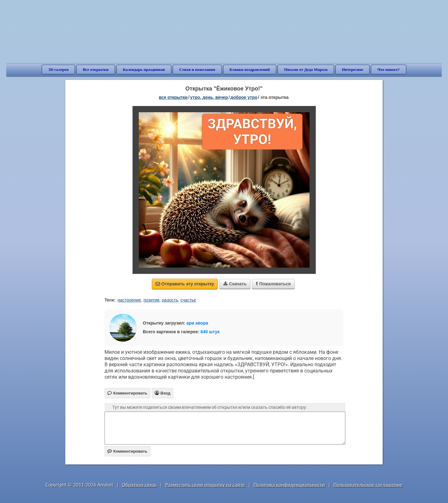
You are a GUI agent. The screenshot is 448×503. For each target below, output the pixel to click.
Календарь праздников (144, 69)
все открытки (173, 97)
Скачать (235, 284)
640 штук (210, 332)
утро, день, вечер (209, 97)
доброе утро (244, 97)
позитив (151, 300)
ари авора (197, 323)
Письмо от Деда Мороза (306, 69)
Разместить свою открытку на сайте (205, 485)
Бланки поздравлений (250, 69)
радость (170, 300)
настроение (129, 300)
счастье (188, 300)
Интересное (352, 69)
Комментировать (127, 451)
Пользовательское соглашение (368, 485)
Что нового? (388, 69)
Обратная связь (139, 485)
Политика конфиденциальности (289, 485)
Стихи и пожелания (197, 69)
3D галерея (58, 69)
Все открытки (96, 69)
